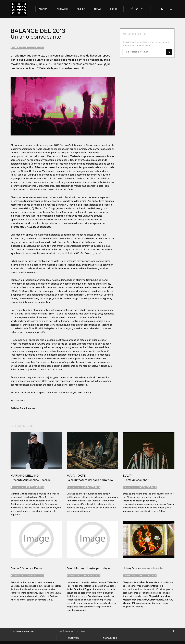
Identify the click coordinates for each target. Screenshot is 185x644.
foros (114, 9)
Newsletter (110, 638)
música (81, 9)
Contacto (74, 638)
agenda (43, 9)
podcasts (62, 9)
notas (98, 9)
